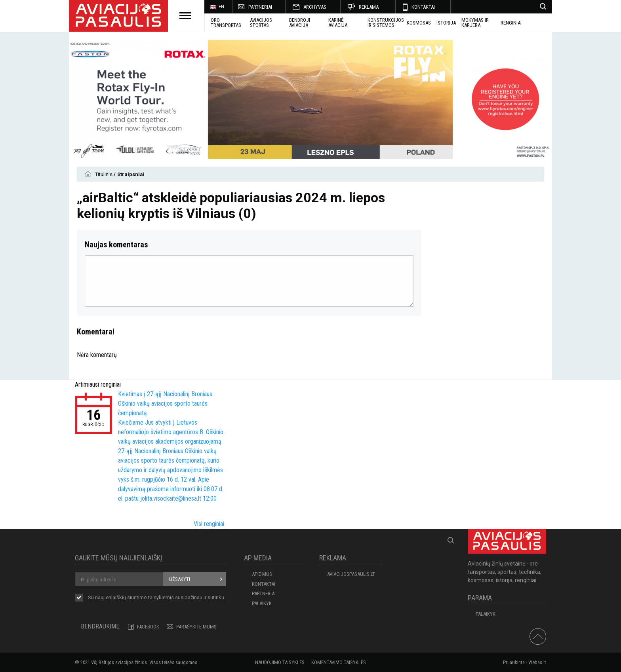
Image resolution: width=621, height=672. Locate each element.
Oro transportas (226, 23)
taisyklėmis (161, 597)
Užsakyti (180, 579)
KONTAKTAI (423, 7)
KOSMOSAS (419, 23)
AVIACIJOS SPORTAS (261, 23)
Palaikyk (262, 603)
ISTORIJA (446, 23)
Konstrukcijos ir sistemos (386, 23)
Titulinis (104, 174)
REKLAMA (369, 7)
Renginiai (511, 23)
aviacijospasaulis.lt (351, 574)
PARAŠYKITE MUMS (196, 627)
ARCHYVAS (315, 7)
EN (217, 7)
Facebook (148, 627)
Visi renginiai (209, 524)
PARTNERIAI (260, 7)
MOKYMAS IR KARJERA (475, 23)
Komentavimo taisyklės (339, 662)
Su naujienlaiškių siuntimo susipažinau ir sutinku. (157, 598)
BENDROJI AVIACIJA (300, 23)
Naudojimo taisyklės (280, 662)
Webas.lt (537, 662)
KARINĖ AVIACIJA (338, 23)
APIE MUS (262, 574)
